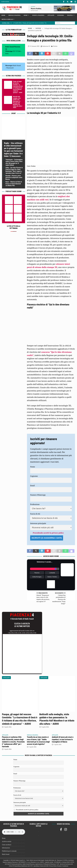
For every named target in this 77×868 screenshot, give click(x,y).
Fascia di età (35, 514)
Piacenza (37, 573)
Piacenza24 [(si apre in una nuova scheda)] (10, 68)
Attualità (51, 15)
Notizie (55, 46)
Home (3, 15)
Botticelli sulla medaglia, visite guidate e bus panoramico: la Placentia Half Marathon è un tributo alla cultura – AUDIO (18, 102)
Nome (33, 467)
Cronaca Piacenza (14, 15)
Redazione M (46, 46)
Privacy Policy (53, 866)
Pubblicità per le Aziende (9, 851)
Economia (61, 15)
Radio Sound (5, 2)
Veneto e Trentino (52, 577)
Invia (7, 53)
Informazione (6, 848)
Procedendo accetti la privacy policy (48, 533)
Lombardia (52, 573)
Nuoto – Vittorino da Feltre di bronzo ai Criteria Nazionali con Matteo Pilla (14, 184)
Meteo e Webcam (7, 19)
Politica (70, 15)
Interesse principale (38, 523)
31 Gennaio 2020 (35, 46)
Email (32, 485)
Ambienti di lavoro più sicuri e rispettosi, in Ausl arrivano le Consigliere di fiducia (63, 739)
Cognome (34, 476)
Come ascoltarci (7, 845)
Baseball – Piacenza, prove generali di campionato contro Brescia (14, 177)
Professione (35, 504)
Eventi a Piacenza (38, 15)
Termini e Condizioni (63, 866)
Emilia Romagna (37, 577)
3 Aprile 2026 (8, 727)
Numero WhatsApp (38, 495)
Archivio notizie (7, 841)
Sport (26, 15)
